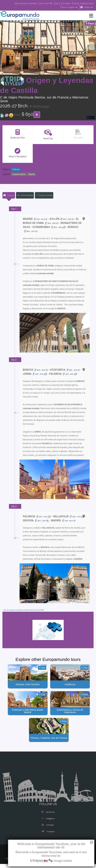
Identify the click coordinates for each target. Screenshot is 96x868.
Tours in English (69, 7)
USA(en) (88, 7)
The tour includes (44, 195)
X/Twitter (48, 826)
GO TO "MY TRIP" (42, 3)
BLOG (54, 3)
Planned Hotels (25, 195)
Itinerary (9, 195)
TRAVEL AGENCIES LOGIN (82, 3)
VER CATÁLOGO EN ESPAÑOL (19, 3)
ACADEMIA (64, 3)
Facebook (48, 813)
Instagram (48, 819)
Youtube (48, 832)
